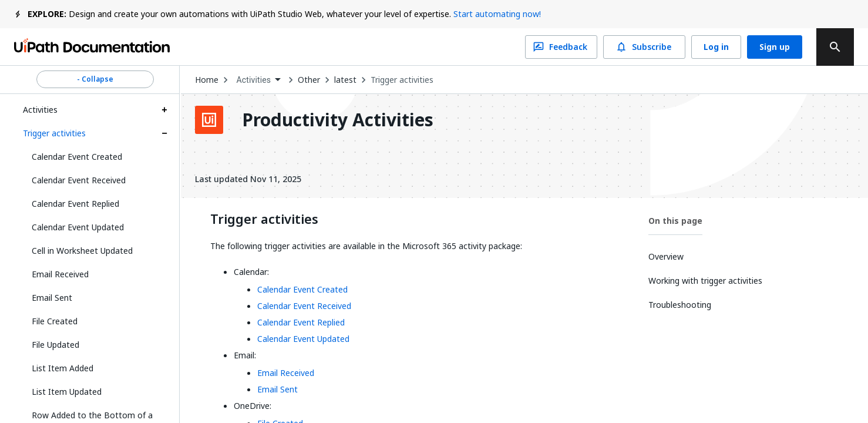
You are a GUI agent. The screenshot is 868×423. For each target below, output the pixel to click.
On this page (675, 221)
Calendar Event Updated (78, 227)
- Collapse (95, 79)
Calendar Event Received (79, 180)
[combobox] (258, 80)
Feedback (561, 47)
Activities (40, 110)
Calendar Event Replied (75, 204)
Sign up (775, 47)
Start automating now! (497, 14)
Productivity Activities (338, 120)
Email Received (60, 274)
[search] (835, 47)
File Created (55, 321)
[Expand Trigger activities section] (164, 133)
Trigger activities (54, 133)
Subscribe (644, 47)
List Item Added (63, 368)
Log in (716, 47)
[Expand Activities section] (164, 110)
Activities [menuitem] (253, 80)
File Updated (55, 345)
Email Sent (52, 298)
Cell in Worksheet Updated (82, 251)
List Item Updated (67, 392)
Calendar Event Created (77, 157)
